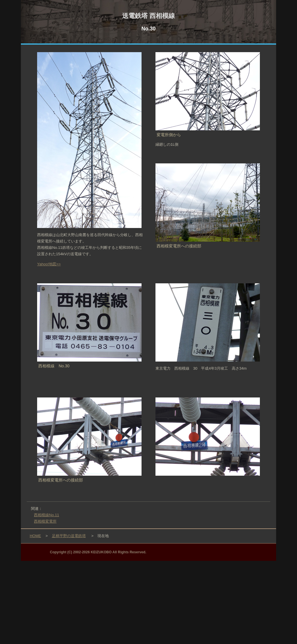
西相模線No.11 (47, 515)
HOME (35, 536)
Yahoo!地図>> (49, 264)
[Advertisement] (148, 601)
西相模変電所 (45, 521)
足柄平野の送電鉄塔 (69, 536)
